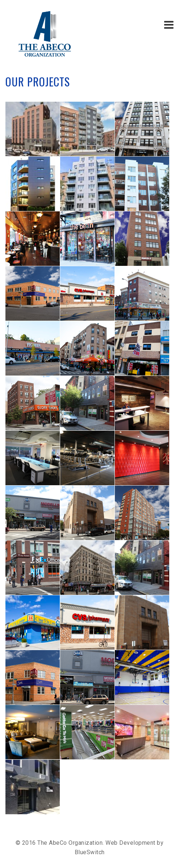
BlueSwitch (90, 852)
